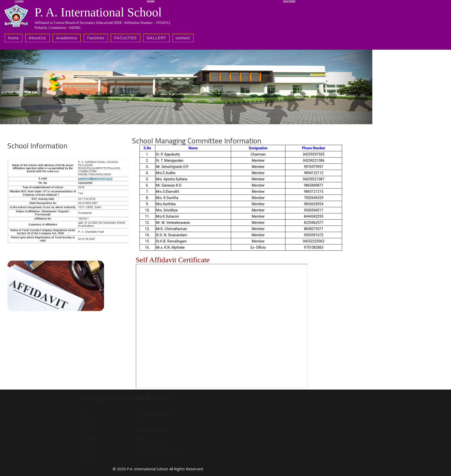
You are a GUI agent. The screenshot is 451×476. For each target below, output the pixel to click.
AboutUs (37, 38)
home (14, 38)
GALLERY (156, 38)
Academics (67, 38)
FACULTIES (125, 38)
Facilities (96, 38)
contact (183, 38)
